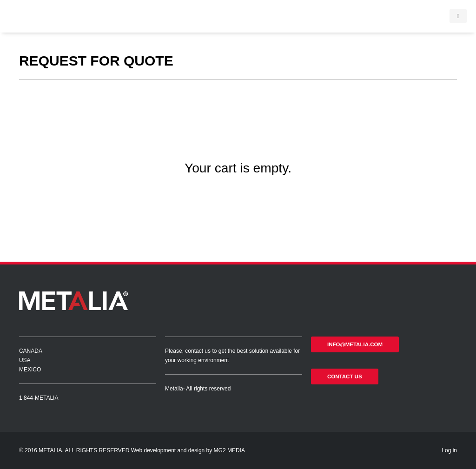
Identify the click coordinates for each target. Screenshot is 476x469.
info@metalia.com (355, 344)
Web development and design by (172, 450)
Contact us (345, 377)
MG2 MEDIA (229, 450)
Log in (449, 450)
